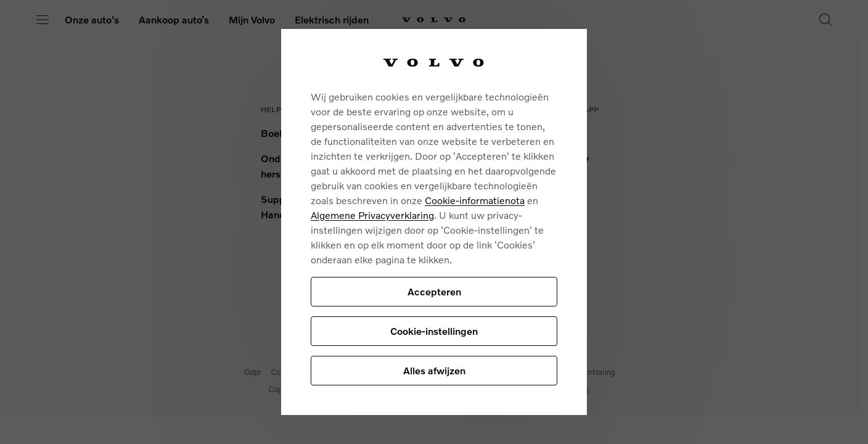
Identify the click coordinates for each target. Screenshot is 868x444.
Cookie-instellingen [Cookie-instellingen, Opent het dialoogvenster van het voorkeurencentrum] (434, 331)
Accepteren (434, 291)
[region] (434, 222)
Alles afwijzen (434, 370)
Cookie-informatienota (475, 200)
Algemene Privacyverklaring (372, 215)
